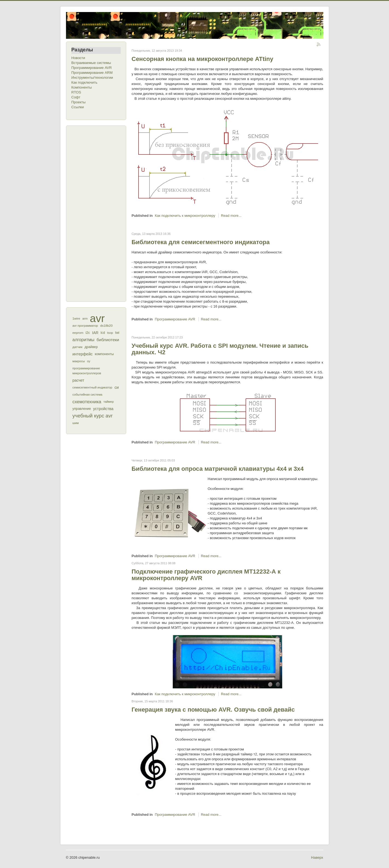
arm (85, 318)
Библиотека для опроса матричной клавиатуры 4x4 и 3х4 (218, 469)
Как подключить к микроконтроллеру (185, 216)
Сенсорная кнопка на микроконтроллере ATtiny (203, 59)
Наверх (317, 857)
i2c (88, 333)
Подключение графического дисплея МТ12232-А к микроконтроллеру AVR (206, 575)
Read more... (231, 216)
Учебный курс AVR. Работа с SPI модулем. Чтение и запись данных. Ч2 (220, 349)
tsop (110, 333)
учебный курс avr (93, 416)
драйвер (91, 347)
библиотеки (108, 340)
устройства (103, 409)
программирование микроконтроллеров (87, 371)
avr (97, 318)
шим (76, 423)
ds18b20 (106, 326)
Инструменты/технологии (92, 78)
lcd (103, 333)
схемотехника (87, 402)
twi (117, 333)
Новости (78, 58)
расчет (78, 380)
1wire (76, 318)
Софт (76, 97)
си (117, 387)
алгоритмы (83, 340)
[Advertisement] (93, 213)
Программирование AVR (92, 68)
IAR (95, 333)
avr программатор (85, 326)
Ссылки (78, 107)
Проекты (79, 102)
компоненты (104, 354)
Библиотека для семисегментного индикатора (201, 242)
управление (82, 409)
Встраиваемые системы (91, 63)
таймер (109, 402)
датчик (78, 347)
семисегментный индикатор (93, 387)
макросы (79, 361)
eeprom (78, 333)
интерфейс (83, 354)
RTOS (76, 92)
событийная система (87, 394)
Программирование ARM (92, 73)
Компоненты (82, 87)
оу (89, 361)
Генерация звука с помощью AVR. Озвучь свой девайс (213, 710)
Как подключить (84, 82)
